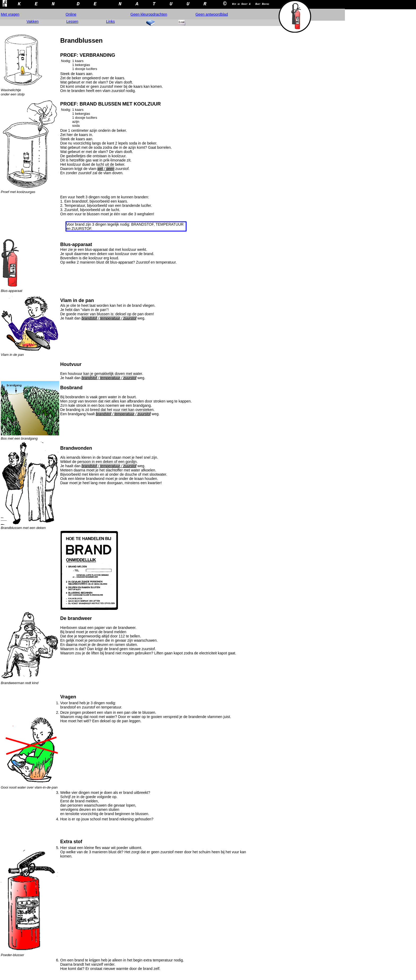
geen (110, 169)
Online (71, 14)
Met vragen (10, 14)
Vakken (33, 21)
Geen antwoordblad (212, 14)
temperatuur (110, 318)
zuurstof (130, 318)
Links (110, 21)
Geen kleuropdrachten (149, 14)
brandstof (89, 318)
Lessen (72, 21)
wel (100, 169)
